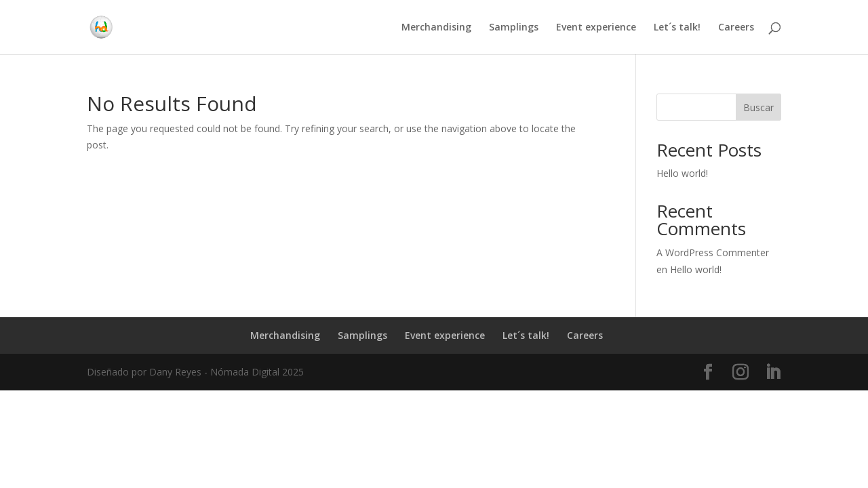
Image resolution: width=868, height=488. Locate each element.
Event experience (596, 28)
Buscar (758, 107)
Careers (736, 28)
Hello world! (682, 173)
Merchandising (436, 28)
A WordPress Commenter (713, 252)
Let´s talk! (677, 28)
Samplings (514, 28)
